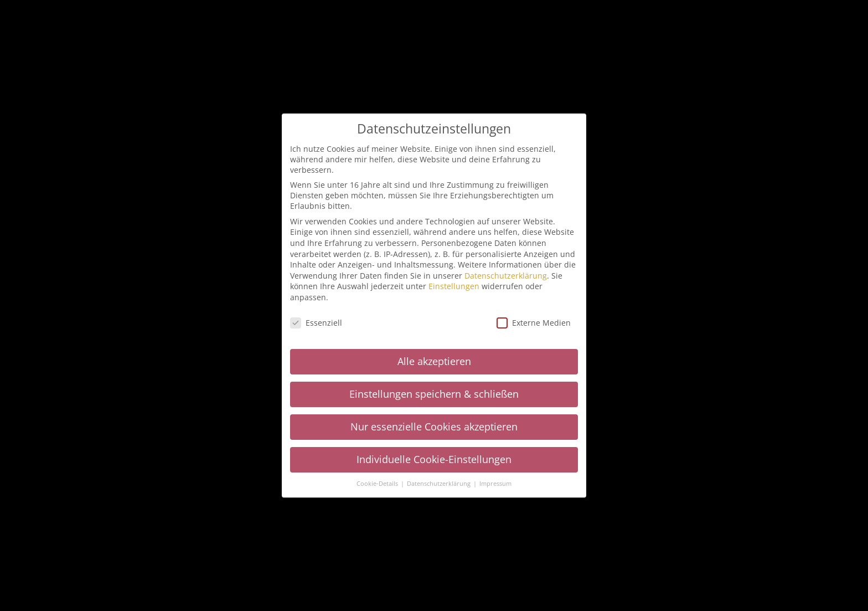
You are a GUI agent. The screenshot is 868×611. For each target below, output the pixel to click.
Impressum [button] (495, 483)
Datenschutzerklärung (506, 275)
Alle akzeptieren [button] (434, 361)
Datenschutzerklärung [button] (440, 483)
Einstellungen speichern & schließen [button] (434, 393)
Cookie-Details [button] (378, 483)
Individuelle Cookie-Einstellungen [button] (434, 459)
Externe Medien (534, 322)
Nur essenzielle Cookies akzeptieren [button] (434, 426)
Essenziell (316, 322)
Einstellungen (454, 286)
